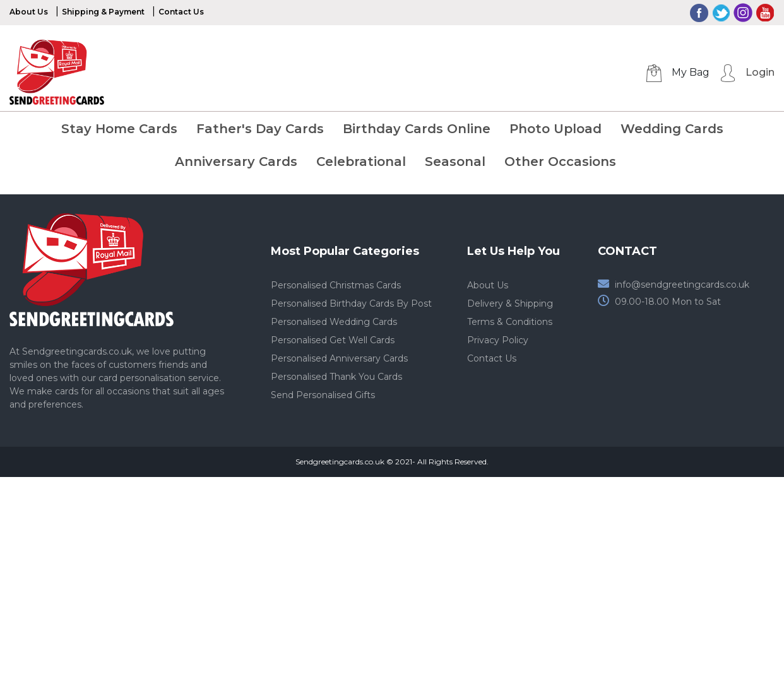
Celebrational (361, 162)
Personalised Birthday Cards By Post (351, 303)
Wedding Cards (672, 129)
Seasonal (455, 162)
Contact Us (181, 12)
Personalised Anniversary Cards (339, 358)
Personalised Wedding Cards (334, 322)
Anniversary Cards (236, 162)
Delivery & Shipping (510, 303)
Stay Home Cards (119, 129)
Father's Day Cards (260, 129)
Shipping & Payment (103, 12)
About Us (29, 12)
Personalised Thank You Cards (336, 377)
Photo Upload (555, 129)
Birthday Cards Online (417, 129)
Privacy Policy (498, 340)
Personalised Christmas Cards (336, 285)
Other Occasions (560, 162)
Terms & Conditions (510, 322)
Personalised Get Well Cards (333, 340)
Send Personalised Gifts (323, 395)
